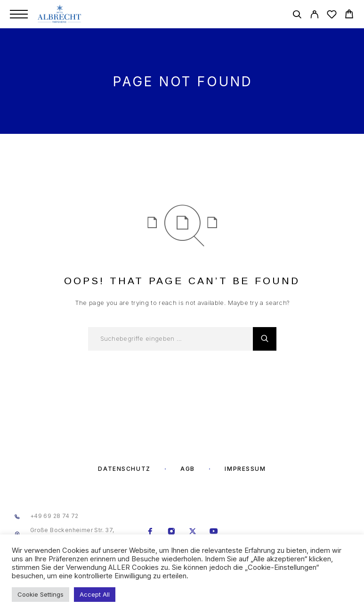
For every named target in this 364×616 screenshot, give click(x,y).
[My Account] (314, 16)
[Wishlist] (332, 16)
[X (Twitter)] (192, 532)
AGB (188, 469)
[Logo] (60, 14)
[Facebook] (150, 532)
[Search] (297, 16)
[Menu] (19, 14)
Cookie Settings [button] (40, 594)
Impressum (245, 469)
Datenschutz (124, 469)
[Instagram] (171, 532)
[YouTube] (214, 532)
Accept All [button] (95, 594)
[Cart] (349, 15)
